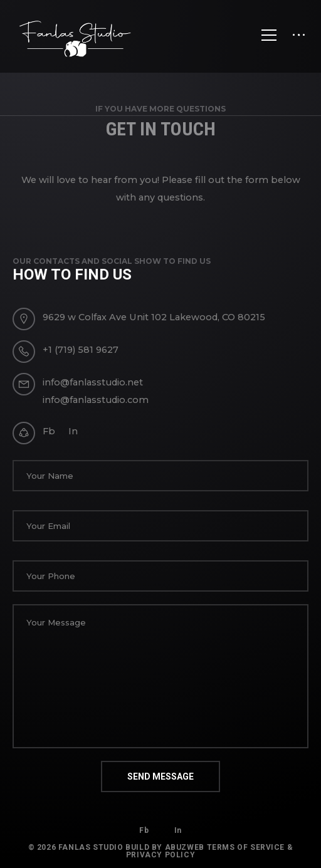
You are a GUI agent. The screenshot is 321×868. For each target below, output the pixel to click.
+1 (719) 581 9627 (81, 350)
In (73, 431)
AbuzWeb (185, 847)
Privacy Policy (160, 855)
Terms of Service (246, 847)
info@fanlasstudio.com (96, 400)
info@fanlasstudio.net (93, 382)
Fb (49, 431)
